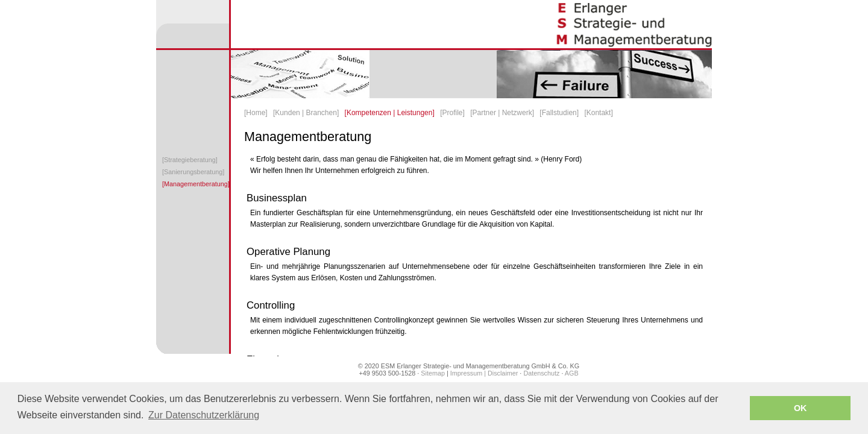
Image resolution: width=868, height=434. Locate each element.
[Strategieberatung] (190, 160)
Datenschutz (541, 373)
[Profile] (452, 113)
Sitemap (432, 373)
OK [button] (800, 408)
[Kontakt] (598, 113)
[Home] (256, 113)
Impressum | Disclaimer (484, 373)
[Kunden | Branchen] (306, 113)
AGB (572, 373)
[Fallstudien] (559, 113)
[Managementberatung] (196, 184)
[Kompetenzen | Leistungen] (390, 113)
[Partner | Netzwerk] (502, 113)
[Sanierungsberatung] (193, 172)
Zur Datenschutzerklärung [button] (204, 415)
